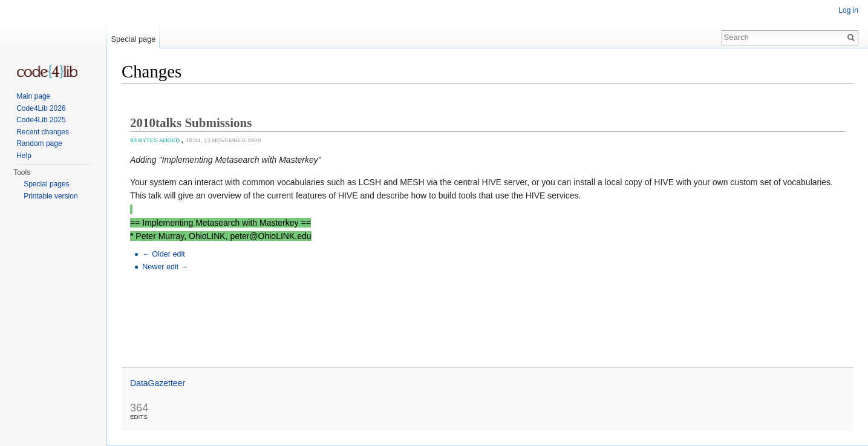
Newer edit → (165, 267)
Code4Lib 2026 (41, 108)
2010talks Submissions (191, 123)
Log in (848, 10)
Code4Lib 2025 (41, 120)
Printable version (51, 196)
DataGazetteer (158, 383)
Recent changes (43, 132)
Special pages (46, 184)
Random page (39, 143)
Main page (33, 96)
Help (24, 156)
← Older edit (164, 254)
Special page (133, 39)
